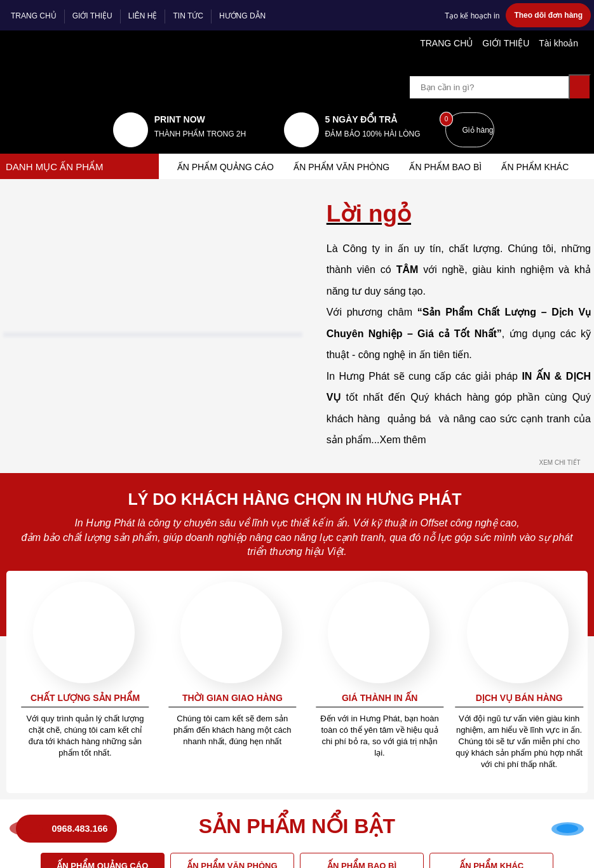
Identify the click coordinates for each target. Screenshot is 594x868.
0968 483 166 (74, 479)
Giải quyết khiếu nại (346, 443)
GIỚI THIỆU (92, 16)
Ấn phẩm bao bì (453, 142)
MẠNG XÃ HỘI (333, 504)
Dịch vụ (170, 504)
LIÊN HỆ (142, 16)
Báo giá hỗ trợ (185, 371)
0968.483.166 (81, 821)
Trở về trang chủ (297, 254)
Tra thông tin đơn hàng (202, 568)
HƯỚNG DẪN (240, 16)
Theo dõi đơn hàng (549, 15)
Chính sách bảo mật (347, 425)
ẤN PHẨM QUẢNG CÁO (226, 142)
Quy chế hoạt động (346, 389)
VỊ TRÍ (161, 704)
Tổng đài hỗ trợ (339, 371)
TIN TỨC (186, 16)
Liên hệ (172, 443)
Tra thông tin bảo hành (202, 587)
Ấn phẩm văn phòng (346, 142)
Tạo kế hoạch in (474, 15)
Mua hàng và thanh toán (205, 533)
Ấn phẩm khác (545, 142)
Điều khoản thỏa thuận (352, 407)
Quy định (325, 343)
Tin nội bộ (178, 425)
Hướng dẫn (180, 343)
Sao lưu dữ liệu (187, 604)
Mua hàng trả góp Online (206, 551)
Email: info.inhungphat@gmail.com (78, 425)
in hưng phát (38, 367)
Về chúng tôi (182, 407)
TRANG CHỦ (33, 16)
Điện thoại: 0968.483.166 (62, 444)
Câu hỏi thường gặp (195, 389)
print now (175, 94)
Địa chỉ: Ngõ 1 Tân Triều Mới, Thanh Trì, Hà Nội (77, 402)
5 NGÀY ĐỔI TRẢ (354, 94)
